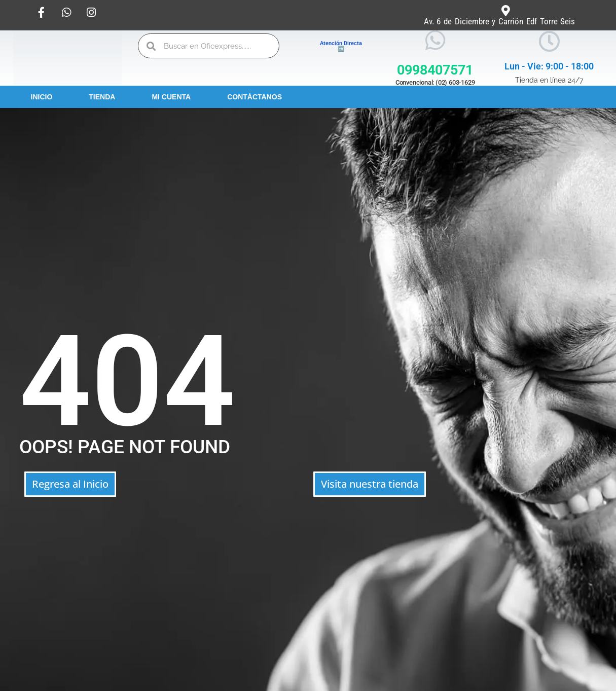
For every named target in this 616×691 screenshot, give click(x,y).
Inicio (42, 97)
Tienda (102, 97)
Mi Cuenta (171, 97)
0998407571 (435, 70)
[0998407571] (435, 40)
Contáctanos (255, 97)
